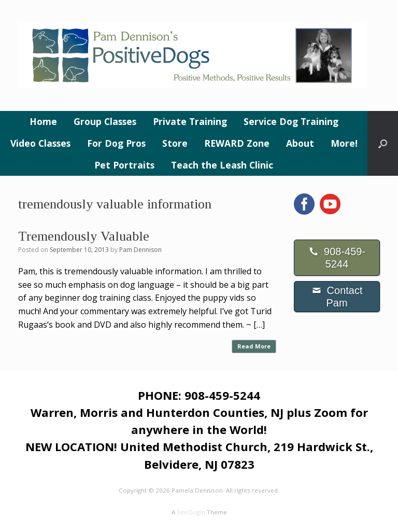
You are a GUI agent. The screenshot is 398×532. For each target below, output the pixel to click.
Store (175, 143)
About (300, 143)
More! (344, 143)
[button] (383, 143)
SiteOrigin (191, 512)
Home (43, 121)
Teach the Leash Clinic (222, 165)
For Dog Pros (116, 143)
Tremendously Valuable (84, 236)
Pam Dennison (140, 250)
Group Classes (105, 121)
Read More (254, 346)
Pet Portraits (124, 165)
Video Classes (40, 143)
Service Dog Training (291, 121)
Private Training (190, 121)
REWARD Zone (237, 143)
